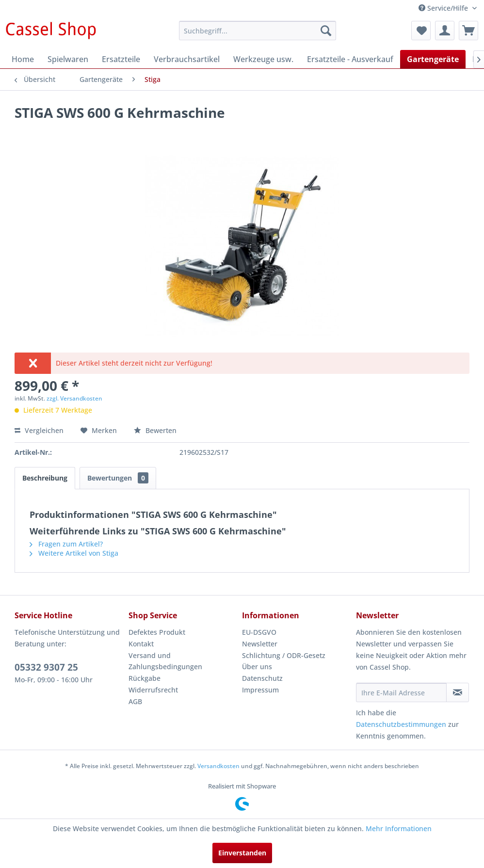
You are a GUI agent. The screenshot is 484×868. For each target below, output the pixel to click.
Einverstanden (242, 853)
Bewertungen (118, 478)
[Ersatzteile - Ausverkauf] (350, 59)
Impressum (260, 690)
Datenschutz (262, 678)
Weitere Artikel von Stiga (74, 553)
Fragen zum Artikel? (66, 544)
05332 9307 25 (46, 667)
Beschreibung (45, 478)
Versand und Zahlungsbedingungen (165, 661)
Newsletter (260, 644)
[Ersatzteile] (121, 59)
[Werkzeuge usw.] (263, 59)
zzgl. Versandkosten (74, 398)
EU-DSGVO (259, 632)
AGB (135, 701)
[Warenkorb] (468, 31)
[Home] (23, 59)
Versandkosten (218, 766)
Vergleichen (39, 430)
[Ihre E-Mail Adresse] (402, 692)
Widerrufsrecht (153, 690)
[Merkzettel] (421, 31)
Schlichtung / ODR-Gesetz (284, 655)
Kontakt (141, 644)
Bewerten (155, 430)
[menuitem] (258, 31)
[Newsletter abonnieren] (458, 692)
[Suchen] (326, 31)
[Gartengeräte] (433, 59)
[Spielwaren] (68, 59)
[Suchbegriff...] (258, 31)
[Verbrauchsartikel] (187, 59)
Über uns (257, 667)
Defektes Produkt (157, 632)
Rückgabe (145, 678)
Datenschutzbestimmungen (401, 724)
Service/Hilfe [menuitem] (444, 8)
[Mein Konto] (445, 31)
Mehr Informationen (399, 828)
